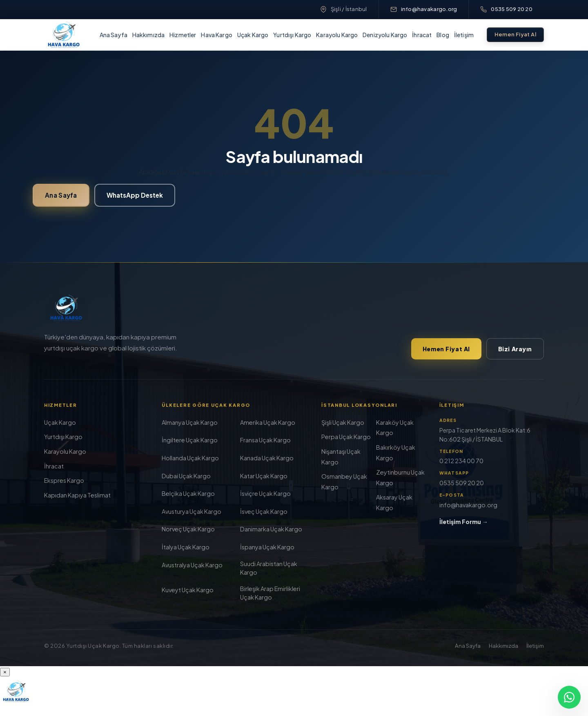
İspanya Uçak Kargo (267, 547)
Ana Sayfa (114, 35)
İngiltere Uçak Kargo (190, 440)
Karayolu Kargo (337, 35)
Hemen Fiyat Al (515, 34)
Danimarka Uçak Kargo (271, 529)
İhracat (422, 35)
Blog (443, 35)
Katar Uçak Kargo (264, 476)
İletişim (464, 35)
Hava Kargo (216, 35)
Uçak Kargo (253, 35)
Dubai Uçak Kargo (186, 476)
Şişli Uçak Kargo (343, 422)
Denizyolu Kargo (385, 35)
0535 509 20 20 (512, 9)
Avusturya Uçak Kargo (192, 511)
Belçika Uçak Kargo (188, 493)
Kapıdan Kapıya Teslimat (77, 495)
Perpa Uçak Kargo (346, 437)
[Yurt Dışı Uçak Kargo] (64, 35)
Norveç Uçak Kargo (188, 529)
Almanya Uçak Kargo (190, 422)
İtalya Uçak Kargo (186, 547)
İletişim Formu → (464, 522)
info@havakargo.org (429, 9)
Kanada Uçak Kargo (267, 458)
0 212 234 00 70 (461, 461)
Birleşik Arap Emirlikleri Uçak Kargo (270, 593)
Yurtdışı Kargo (292, 35)
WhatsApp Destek (135, 195)
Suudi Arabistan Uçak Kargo (269, 568)
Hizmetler (183, 35)
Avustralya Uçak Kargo (192, 565)
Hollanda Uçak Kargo (190, 458)
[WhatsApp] (569, 697)
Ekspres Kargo (64, 480)
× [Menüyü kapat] (5, 672)
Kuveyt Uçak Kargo (188, 590)
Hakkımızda (148, 35)
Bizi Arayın (515, 349)
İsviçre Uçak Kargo (265, 493)
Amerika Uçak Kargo (268, 422)
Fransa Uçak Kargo (265, 440)
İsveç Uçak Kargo (264, 511)
